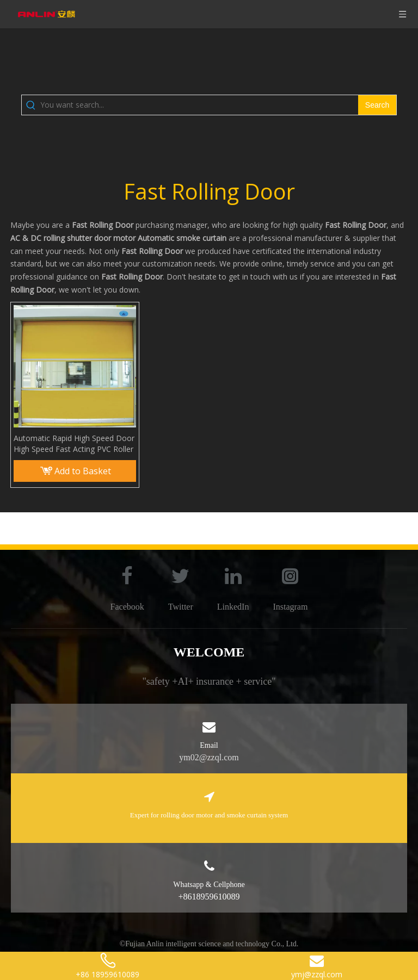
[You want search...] (199, 105)
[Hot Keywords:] (377, 105)
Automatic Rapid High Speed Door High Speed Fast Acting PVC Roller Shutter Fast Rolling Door (74, 444)
